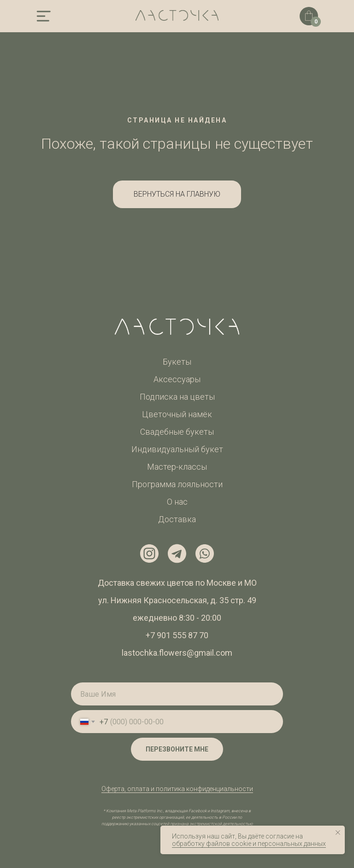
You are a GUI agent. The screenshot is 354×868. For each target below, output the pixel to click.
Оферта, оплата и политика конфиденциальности (177, 789)
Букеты (177, 362)
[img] (43, 16)
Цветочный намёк (177, 414)
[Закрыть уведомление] (338, 833)
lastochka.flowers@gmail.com (177, 653)
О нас (177, 502)
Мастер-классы (177, 467)
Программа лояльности (177, 484)
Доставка (177, 519)
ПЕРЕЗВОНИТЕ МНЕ (177, 749)
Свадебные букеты (177, 432)
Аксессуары (177, 379)
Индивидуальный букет (177, 449)
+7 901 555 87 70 (177, 635)
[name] (177, 694)
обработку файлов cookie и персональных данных (249, 844)
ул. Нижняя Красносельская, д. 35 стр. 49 (177, 600)
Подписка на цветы (177, 397)
